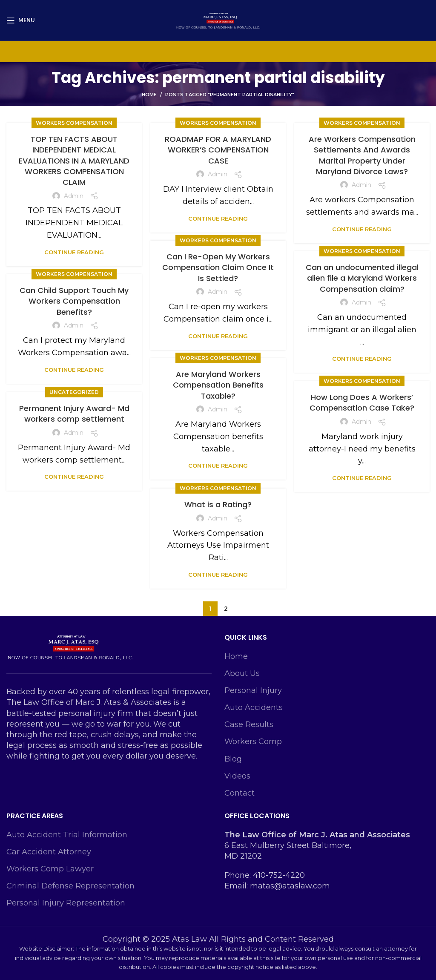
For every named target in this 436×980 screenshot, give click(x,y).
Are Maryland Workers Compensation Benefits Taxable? (218, 385)
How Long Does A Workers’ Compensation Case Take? (362, 402)
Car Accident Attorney (49, 852)
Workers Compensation (74, 123)
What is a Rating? (218, 504)
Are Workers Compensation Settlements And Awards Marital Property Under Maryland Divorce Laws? (362, 155)
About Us (242, 673)
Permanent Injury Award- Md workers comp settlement (74, 414)
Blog (233, 759)
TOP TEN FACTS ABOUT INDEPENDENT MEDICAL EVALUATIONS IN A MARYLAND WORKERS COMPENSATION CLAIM (74, 161)
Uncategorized (74, 392)
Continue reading (74, 252)
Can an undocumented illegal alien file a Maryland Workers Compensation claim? (362, 278)
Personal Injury (253, 690)
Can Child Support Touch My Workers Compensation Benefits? (74, 301)
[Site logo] (218, 20)
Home (149, 95)
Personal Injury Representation (66, 903)
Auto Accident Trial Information (67, 835)
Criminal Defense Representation (70, 886)
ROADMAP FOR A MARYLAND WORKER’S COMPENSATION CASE (218, 150)
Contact (240, 793)
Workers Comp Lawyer (50, 869)
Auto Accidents (254, 707)
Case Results (249, 724)
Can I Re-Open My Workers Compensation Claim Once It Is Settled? (218, 267)
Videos (237, 776)
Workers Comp (253, 741)
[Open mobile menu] (21, 20)
